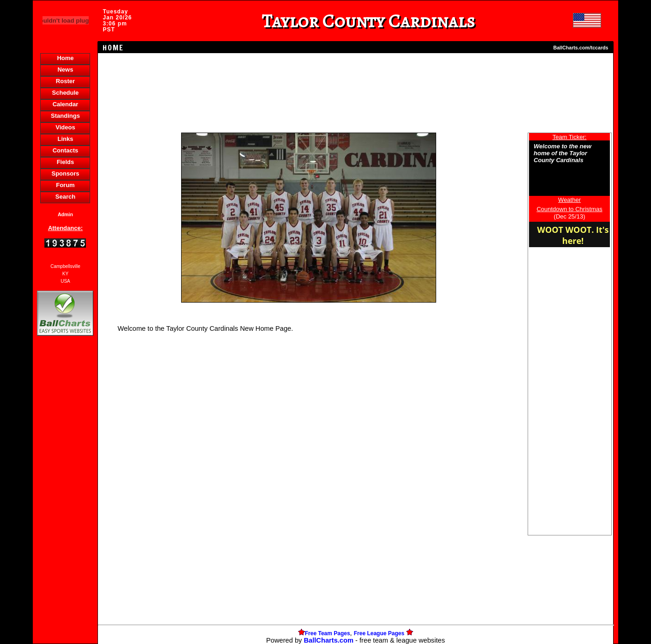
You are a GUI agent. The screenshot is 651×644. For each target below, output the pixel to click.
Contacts (66, 150)
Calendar (66, 104)
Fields (66, 162)
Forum (65, 185)
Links (65, 139)
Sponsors (65, 173)
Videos (65, 127)
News (65, 70)
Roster (65, 81)
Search (65, 197)
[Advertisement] (65, 497)
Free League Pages (379, 633)
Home (65, 58)
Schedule (66, 93)
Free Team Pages (328, 633)
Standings (65, 116)
